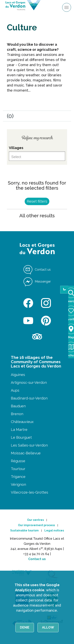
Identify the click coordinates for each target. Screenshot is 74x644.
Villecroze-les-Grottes (30, 492)
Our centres (35, 520)
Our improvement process (36, 525)
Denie (25, 627)
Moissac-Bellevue (26, 453)
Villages (16, 148)
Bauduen (18, 406)
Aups (15, 390)
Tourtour (18, 469)
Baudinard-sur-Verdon (29, 398)
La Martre (19, 430)
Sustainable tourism (24, 530)
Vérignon (18, 484)
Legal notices (54, 530)
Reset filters (37, 201)
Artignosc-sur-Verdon (29, 382)
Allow (48, 627)
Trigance (18, 477)
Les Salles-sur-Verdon (29, 445)
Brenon (17, 414)
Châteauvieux (22, 422)
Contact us (37, 559)
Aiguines (18, 375)
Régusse (18, 461)
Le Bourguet (21, 437)
